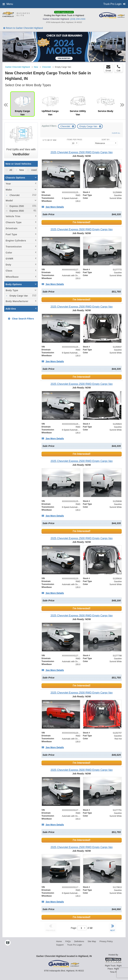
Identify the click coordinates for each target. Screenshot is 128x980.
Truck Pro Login (75, 945)
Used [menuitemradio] (34, 170)
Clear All (116, 133)
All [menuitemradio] (10, 170)
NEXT (113, 927)
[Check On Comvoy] (8, 943)
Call (118, 68)
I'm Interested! (82, 222)
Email (108, 68)
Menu (8, 4)
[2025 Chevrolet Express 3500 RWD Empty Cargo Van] (82, 229)
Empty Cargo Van (89, 126)
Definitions (79, 941)
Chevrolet (66, 126)
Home (59, 941)
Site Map (92, 941)
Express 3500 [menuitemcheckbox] (16, 211)
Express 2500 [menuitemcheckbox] (16, 206)
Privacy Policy (106, 941)
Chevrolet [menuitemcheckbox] (14, 195)
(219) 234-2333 (78, 19)
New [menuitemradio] (21, 170)
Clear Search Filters (21, 319)
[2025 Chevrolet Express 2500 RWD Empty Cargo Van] (82, 152)
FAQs (68, 941)
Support (60, 945)
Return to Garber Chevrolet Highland (23, 28)
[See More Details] (53, 207)
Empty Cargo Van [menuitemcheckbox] (18, 296)
